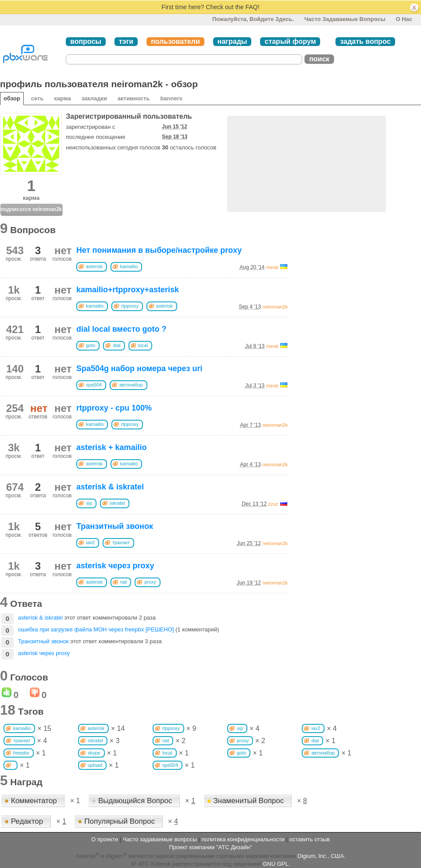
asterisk (94, 266)
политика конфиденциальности (243, 839)
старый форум (290, 41)
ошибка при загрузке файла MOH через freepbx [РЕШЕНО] (96, 629)
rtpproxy (130, 306)
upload (95, 765)
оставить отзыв (310, 839)
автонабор (131, 385)
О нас (404, 19)
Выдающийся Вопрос (133, 801)
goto (91, 345)
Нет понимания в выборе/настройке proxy (159, 250)
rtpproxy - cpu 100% (114, 408)
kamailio (129, 266)
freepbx (21, 753)
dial (116, 345)
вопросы (86, 41)
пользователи (175, 41)
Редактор (25, 821)
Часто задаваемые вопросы (345, 19)
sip (89, 503)
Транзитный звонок (115, 526)
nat (123, 582)
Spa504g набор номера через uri (139, 368)
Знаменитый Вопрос (247, 801)
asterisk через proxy (115, 566)
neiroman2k (275, 307)
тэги (126, 41)
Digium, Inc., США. (321, 856)
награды (232, 41)
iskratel (117, 503)
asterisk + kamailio (112, 447)
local (143, 345)
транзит (121, 542)
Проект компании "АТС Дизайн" (210, 847)
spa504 (94, 385)
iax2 (90, 542)
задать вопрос (365, 41)
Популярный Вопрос (117, 821)
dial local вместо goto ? (121, 329)
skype (94, 753)
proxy (150, 582)
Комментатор (32, 801)
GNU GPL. (276, 864)
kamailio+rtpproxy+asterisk (128, 290)
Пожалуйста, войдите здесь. (253, 19)
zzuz (273, 504)
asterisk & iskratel (110, 487)
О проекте (105, 839)
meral (272, 267)
